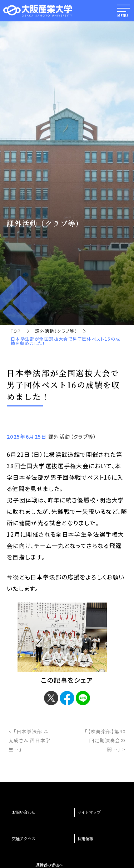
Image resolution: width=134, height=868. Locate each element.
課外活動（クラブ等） (56, 331)
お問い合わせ (24, 812)
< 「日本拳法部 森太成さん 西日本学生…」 (30, 740)
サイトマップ (89, 812)
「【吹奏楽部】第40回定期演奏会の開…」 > (105, 740)
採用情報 (85, 838)
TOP (16, 331)
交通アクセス (24, 838)
